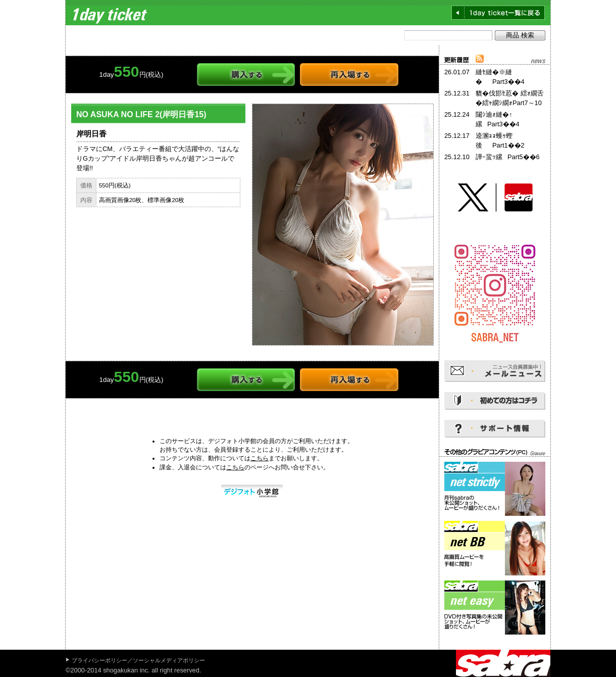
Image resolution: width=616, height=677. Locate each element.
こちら (260, 458)
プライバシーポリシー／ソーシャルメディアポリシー (138, 660)
